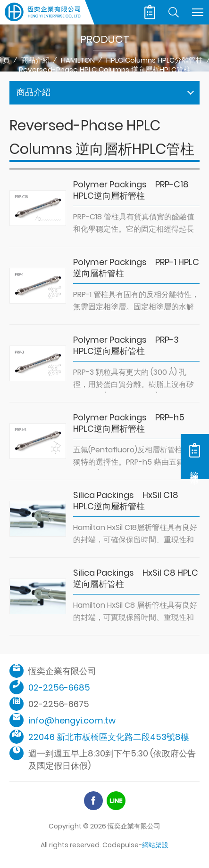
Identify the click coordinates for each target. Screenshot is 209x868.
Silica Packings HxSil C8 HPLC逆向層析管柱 (136, 579)
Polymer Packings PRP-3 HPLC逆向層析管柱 (126, 346)
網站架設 (155, 845)
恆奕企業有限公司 (43, 12)
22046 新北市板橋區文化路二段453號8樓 (109, 737)
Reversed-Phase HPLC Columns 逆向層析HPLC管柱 (105, 70)
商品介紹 (35, 60)
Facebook (93, 801)
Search (174, 12)
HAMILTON (78, 60)
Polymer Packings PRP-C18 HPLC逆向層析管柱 (131, 190)
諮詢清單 (150, 12)
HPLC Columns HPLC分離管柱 (155, 60)
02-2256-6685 (59, 687)
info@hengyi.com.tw (72, 720)
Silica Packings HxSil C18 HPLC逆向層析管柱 (126, 501)
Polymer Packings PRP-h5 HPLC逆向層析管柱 (129, 423)
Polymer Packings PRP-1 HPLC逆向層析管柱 (136, 268)
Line (116, 801)
